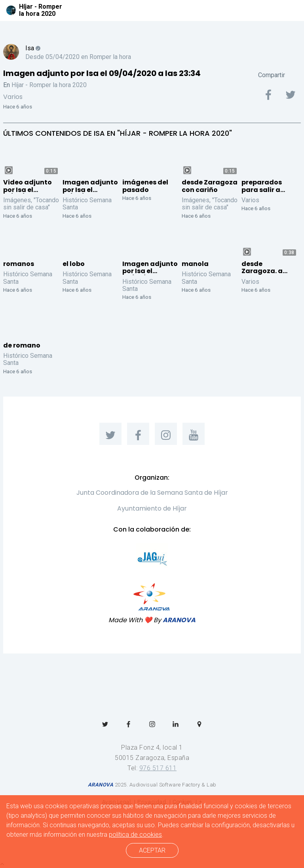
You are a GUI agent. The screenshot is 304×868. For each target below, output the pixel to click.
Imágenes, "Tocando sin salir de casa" (31, 204)
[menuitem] (110, 434)
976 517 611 (158, 768)
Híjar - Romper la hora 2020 (49, 85)
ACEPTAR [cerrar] (152, 850)
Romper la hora (110, 57)
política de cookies (135, 835)
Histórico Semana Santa (87, 204)
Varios (13, 97)
